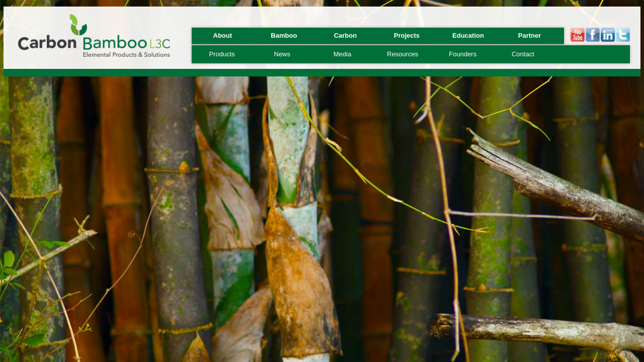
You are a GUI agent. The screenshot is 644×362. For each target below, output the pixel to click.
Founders (463, 54)
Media (342, 54)
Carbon (346, 35)
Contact (523, 54)
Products (222, 54)
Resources (403, 54)
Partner (530, 35)
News (283, 54)
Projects (407, 35)
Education (468, 35)
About (223, 35)
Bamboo (284, 35)
